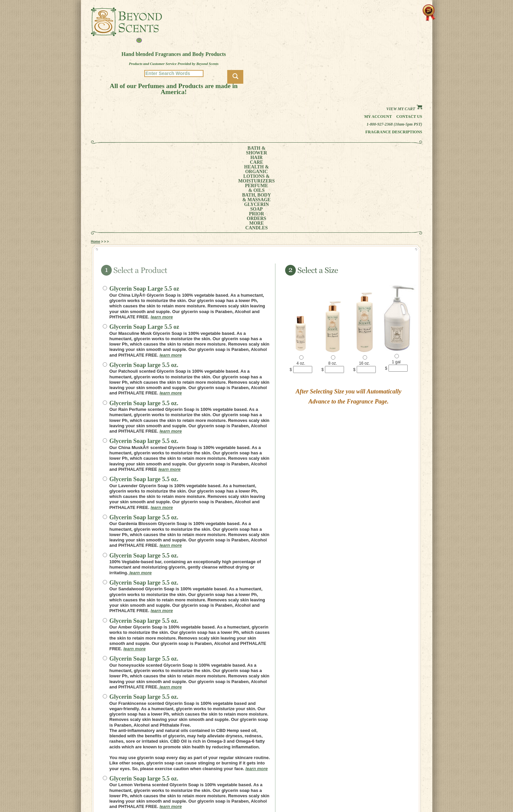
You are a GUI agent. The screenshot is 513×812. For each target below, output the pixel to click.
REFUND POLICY (330, 787)
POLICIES (324, 783)
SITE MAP (324, 792)
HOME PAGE (326, 773)
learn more (162, 242)
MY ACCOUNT (327, 778)
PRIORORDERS (342, 151)
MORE (366, 151)
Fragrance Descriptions (394, 132)
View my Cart (404, 109)
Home (96, 167)
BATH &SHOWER (121, 151)
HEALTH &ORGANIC (171, 151)
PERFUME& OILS (245, 151)
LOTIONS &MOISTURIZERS (209, 151)
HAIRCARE (145, 151)
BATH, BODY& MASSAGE (279, 151)
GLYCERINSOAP (313, 151)
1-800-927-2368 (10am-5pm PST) (395, 124)
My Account (378, 117)
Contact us (409, 117)
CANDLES (392, 151)
